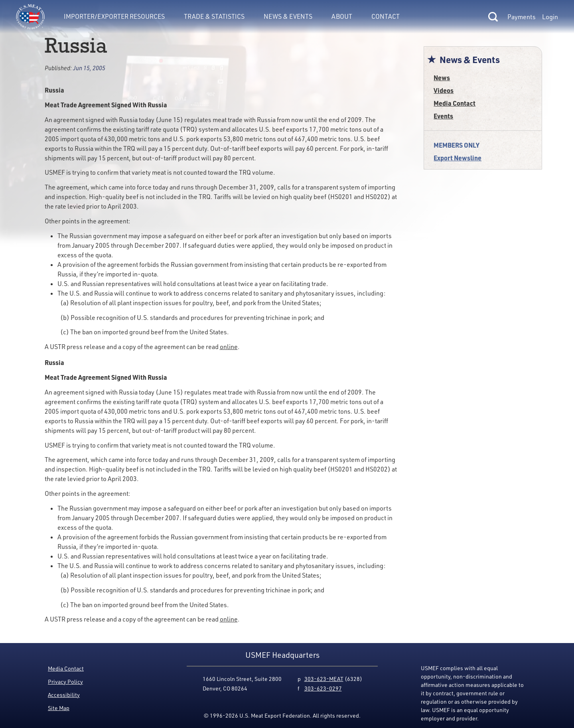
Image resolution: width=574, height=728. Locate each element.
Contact (386, 16)
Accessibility (64, 695)
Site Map (59, 708)
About (342, 16)
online (229, 347)
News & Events (288, 16)
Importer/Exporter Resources (114, 16)
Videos (444, 90)
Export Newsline (458, 158)
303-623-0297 (323, 688)
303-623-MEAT (324, 679)
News (442, 78)
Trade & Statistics (214, 16)
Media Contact (455, 103)
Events (443, 116)
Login (550, 17)
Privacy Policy (65, 682)
